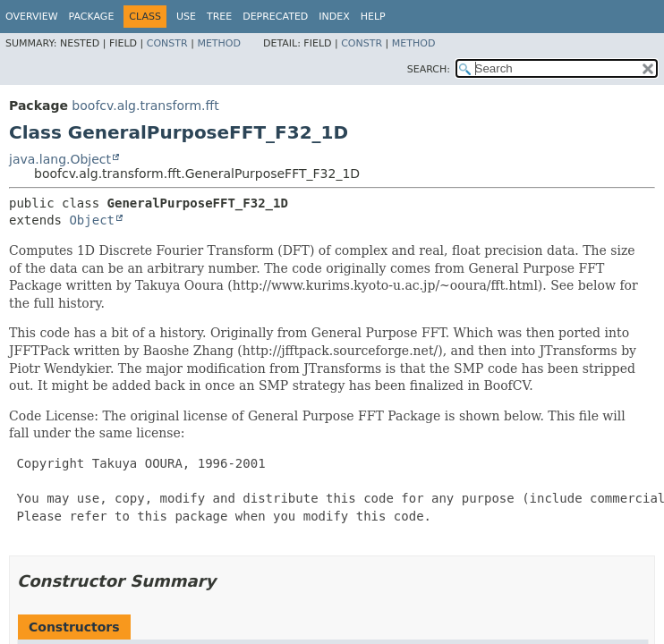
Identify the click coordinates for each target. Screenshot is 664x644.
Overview (32, 17)
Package (92, 17)
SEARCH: (429, 69)
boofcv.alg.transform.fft (145, 106)
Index (334, 17)
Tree (219, 17)
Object (92, 220)
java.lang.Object (60, 159)
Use (186, 17)
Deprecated (275, 17)
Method (219, 43)
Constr (167, 43)
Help (373, 17)
